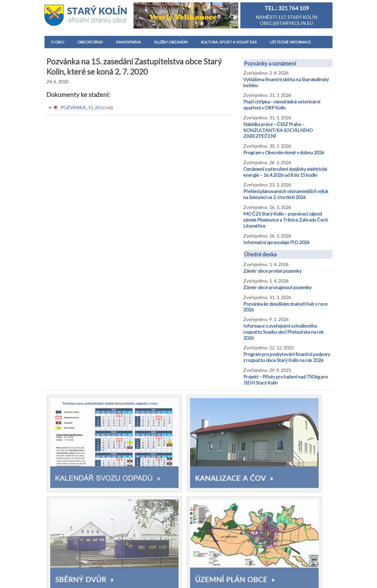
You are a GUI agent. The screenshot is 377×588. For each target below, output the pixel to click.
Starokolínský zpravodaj (76, 486)
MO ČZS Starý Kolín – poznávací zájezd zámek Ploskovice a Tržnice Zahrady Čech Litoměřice (286, 220)
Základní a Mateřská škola (222, 470)
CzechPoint (207, 519)
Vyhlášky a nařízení (143, 494)
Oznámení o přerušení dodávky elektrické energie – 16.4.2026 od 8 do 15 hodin (285, 172)
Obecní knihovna (213, 478)
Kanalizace (207, 503)
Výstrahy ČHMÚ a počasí (221, 544)
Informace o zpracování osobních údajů (164, 581)
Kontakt (60, 541)
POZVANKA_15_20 (80, 107)
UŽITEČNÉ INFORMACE (290, 42)
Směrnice (133, 503)
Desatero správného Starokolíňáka (73, 513)
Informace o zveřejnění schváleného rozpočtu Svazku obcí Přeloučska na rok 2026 (283, 332)
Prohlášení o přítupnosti (218, 581)
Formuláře (134, 536)
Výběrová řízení (139, 528)
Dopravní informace (216, 536)
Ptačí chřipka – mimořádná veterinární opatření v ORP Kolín (282, 105)
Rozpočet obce (139, 511)
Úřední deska (260, 254)
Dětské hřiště (209, 486)
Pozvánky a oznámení (270, 63)
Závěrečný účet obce (145, 520)
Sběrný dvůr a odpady (217, 511)
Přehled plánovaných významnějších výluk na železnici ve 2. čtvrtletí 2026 (286, 194)
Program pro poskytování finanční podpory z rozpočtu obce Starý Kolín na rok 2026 (287, 357)
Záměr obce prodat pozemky (272, 271)
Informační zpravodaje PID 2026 (276, 242)
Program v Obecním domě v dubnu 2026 (284, 152)
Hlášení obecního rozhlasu (78, 533)
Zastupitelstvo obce (72, 494)
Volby (129, 486)
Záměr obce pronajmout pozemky (277, 287)
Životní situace (211, 527)
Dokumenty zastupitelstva (151, 545)
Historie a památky (71, 478)
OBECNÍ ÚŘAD (90, 42)
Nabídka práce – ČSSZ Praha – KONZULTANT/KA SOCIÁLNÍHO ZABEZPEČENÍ (278, 130)
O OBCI (58, 42)
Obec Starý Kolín (71, 581)
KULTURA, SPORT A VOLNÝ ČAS (229, 42)
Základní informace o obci (78, 470)
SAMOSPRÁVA (129, 42)
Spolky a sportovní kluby (76, 502)
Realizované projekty (73, 525)
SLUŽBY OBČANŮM (171, 42)
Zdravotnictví (210, 495)
